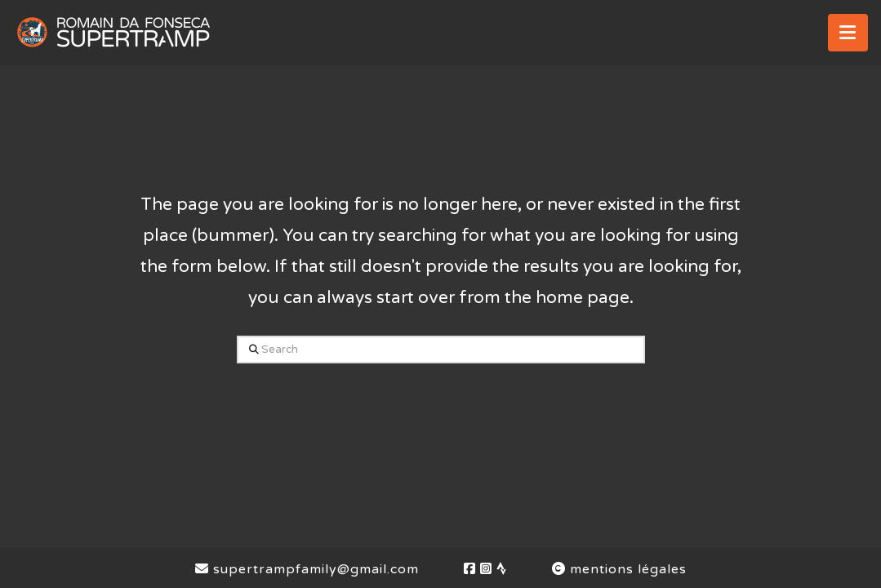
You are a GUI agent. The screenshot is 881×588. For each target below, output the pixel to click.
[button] (848, 33)
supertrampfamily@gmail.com (307, 569)
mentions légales (619, 569)
